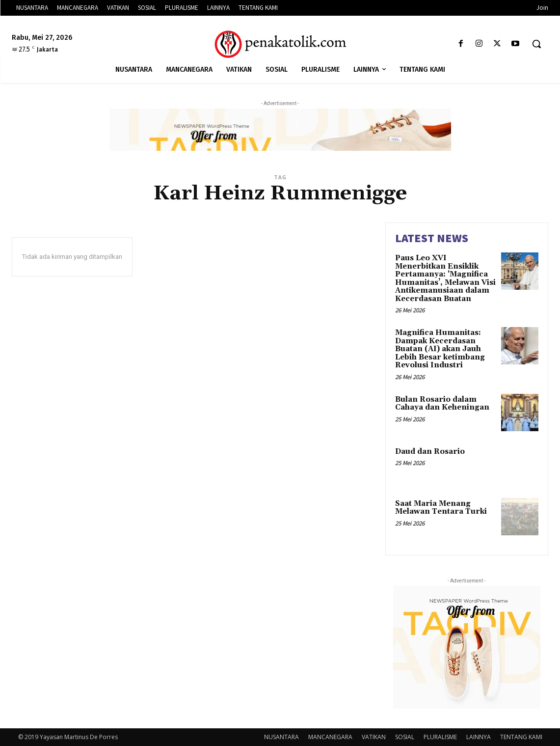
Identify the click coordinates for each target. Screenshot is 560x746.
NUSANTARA (281, 737)
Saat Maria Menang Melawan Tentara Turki (441, 508)
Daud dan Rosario (430, 452)
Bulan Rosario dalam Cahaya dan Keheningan (442, 404)
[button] (536, 44)
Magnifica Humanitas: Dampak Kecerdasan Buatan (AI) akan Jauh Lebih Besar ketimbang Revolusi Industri (440, 349)
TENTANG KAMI (521, 737)
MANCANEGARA (330, 737)
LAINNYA (479, 737)
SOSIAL (405, 737)
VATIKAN (374, 737)
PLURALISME (440, 737)
